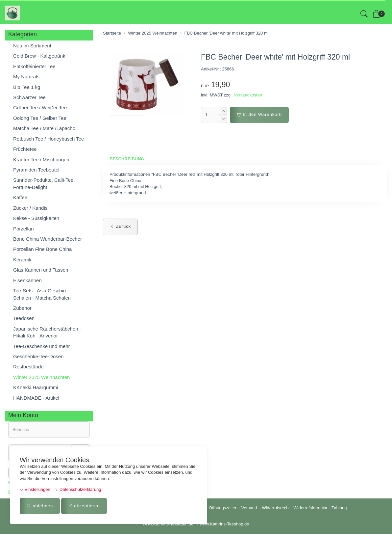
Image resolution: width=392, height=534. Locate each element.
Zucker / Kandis (30, 208)
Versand (249, 508)
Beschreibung (127, 159)
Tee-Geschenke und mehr (42, 346)
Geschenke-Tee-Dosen (38, 356)
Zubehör (22, 308)
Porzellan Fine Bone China (42, 249)
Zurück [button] (120, 226)
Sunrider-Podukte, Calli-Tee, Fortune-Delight (44, 183)
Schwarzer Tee (29, 97)
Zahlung (339, 508)
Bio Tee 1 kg (27, 87)
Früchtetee (25, 149)
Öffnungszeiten (223, 508)
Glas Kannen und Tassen (41, 270)
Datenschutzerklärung (78, 489)
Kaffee (20, 197)
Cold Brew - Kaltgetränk (39, 56)
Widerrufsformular (311, 508)
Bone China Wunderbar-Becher (48, 239)
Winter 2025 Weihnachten (41, 377)
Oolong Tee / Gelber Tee (40, 118)
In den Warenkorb (259, 114)
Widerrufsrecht (276, 508)
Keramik (22, 260)
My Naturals (26, 77)
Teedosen (24, 318)
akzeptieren (84, 506)
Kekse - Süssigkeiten (36, 218)
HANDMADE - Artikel (36, 398)
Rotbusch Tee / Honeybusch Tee (49, 139)
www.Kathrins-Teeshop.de (224, 524)
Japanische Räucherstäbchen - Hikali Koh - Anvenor (47, 332)
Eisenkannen (27, 280)
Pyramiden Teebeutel (36, 170)
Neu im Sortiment (32, 46)
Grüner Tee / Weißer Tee (40, 107)
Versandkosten (248, 95)
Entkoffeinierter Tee (34, 66)
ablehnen (40, 506)
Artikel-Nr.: (211, 69)
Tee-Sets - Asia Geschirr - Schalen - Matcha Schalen (42, 294)
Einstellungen (35, 489)
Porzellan (24, 229)
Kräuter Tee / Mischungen (41, 160)
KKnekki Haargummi (36, 387)
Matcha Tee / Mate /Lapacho (44, 128)
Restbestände (28, 367)
